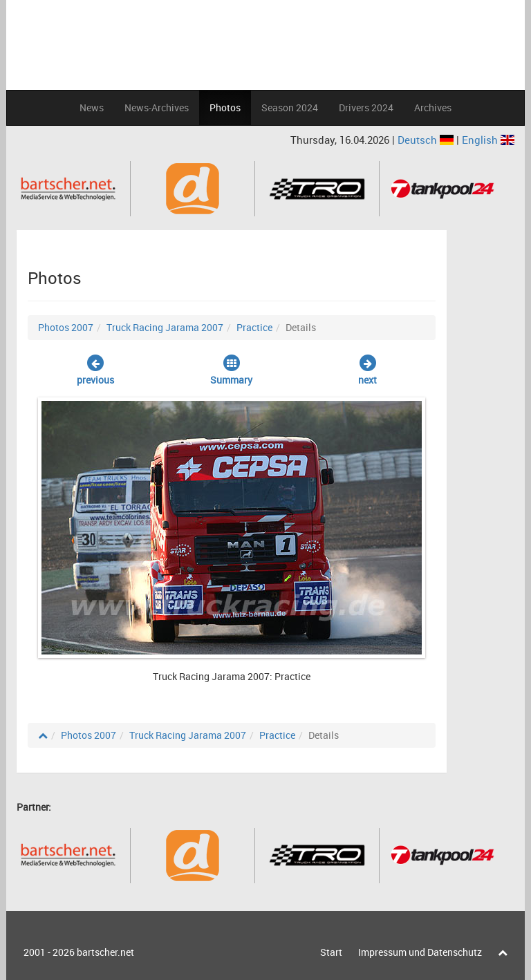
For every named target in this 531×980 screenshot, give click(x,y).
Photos (225, 107)
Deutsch (427, 140)
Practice (254, 327)
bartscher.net (105, 952)
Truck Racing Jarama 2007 (165, 327)
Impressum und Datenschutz (420, 952)
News (92, 107)
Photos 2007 (66, 327)
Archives (433, 107)
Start (331, 952)
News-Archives (157, 107)
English (488, 140)
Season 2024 (290, 107)
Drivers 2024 (366, 107)
